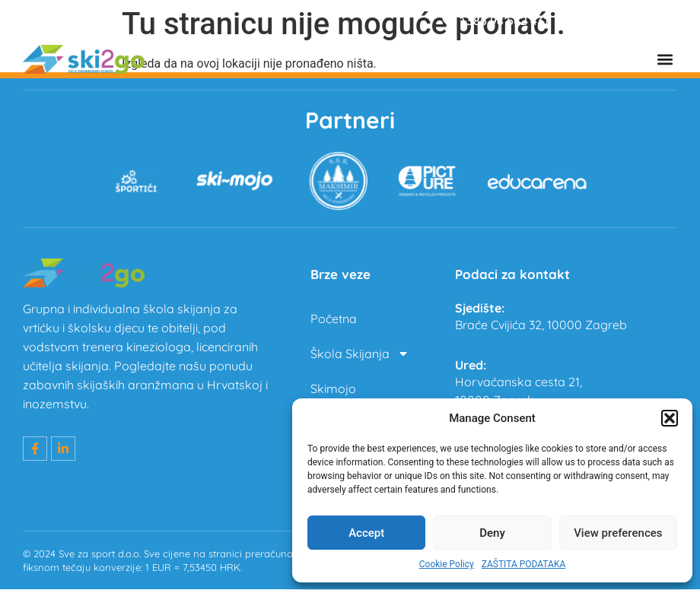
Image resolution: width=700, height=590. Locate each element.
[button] (670, 418)
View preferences (618, 533)
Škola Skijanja (360, 354)
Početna (334, 319)
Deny (492, 533)
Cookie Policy (447, 564)
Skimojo (333, 389)
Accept (366, 533)
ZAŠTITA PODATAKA (524, 564)
